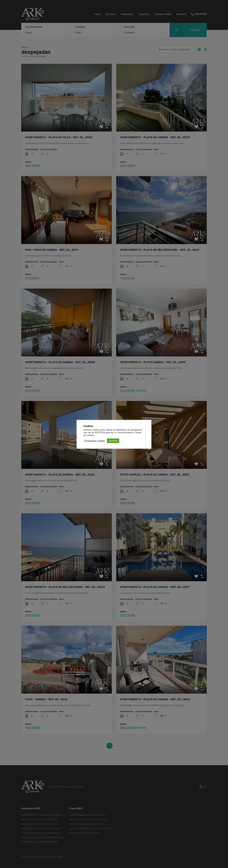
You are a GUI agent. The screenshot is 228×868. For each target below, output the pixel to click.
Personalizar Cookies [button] (94, 441)
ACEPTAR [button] (113, 441)
